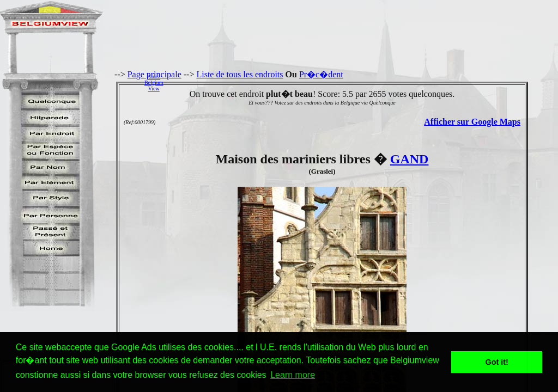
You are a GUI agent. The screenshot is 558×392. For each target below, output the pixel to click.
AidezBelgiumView (154, 82)
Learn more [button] (293, 375)
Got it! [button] (497, 362)
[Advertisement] (363, 82)
